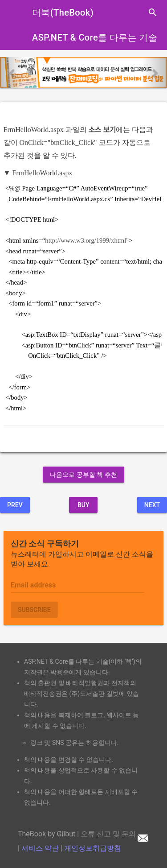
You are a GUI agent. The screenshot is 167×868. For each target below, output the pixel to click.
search (153, 12)
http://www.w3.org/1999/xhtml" (87, 240)
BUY (83, 505)
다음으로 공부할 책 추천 (83, 475)
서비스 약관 (40, 848)
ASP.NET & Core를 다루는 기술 (95, 37)
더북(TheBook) (63, 12)
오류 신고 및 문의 (114, 834)
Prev (15, 505)
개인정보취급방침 (93, 848)
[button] (12, 72)
